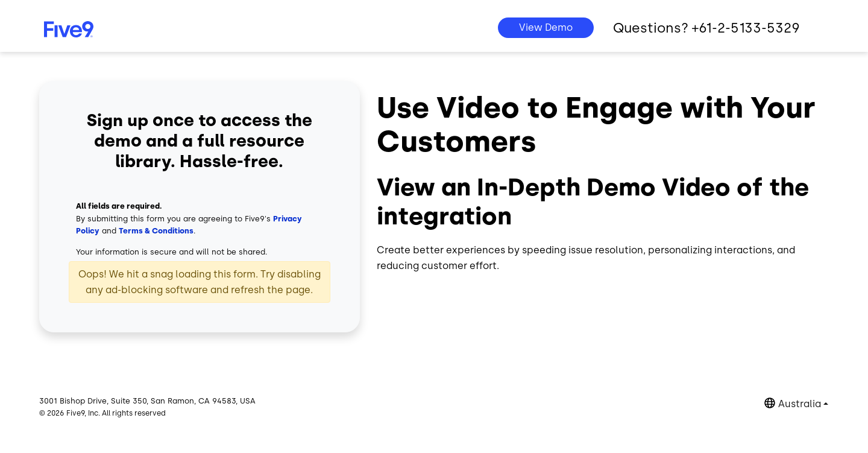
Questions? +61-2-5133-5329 (706, 28)
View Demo (546, 27)
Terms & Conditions (156, 231)
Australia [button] (800, 404)
